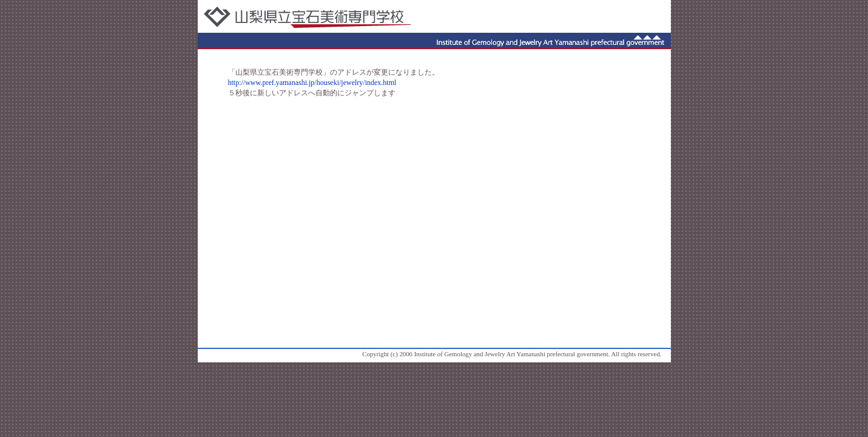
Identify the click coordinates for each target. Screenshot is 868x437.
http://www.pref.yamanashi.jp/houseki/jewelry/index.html (312, 83)
